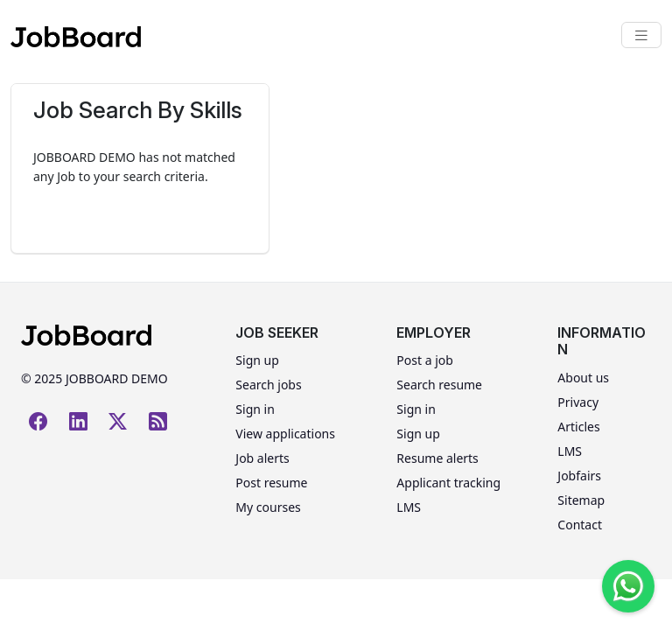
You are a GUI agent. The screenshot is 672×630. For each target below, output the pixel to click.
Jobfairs (579, 476)
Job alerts (262, 458)
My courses (268, 507)
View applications (285, 434)
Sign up (257, 360)
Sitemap (581, 500)
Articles (578, 427)
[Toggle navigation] (641, 35)
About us (583, 378)
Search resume (439, 385)
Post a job (425, 360)
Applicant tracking (448, 483)
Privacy (578, 402)
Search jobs (268, 385)
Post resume (271, 483)
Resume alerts (437, 458)
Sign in (255, 409)
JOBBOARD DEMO (115, 378)
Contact (580, 525)
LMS (409, 507)
